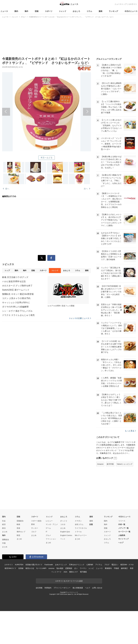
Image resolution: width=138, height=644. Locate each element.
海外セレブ (21, 565)
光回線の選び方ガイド (34, 598)
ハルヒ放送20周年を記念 (14, 281)
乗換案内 (108, 601)
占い (76, 601)
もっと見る (130, 464)
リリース (122, 554)
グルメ (48, 568)
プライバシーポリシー (62, 621)
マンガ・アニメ (52, 557)
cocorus (51, 601)
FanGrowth (49, 598)
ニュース (4, 11)
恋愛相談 (69, 601)
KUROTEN (19, 598)
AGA (65, 605)
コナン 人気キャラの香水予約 (16, 298)
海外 (26, 11)
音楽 (18, 561)
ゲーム (48, 561)
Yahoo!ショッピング (125, 497)
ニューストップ (121, 4)
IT (47, 565)
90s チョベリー (81, 568)
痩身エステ (73, 605)
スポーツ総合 (36, 554)
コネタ (63, 557)
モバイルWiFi (41, 601)
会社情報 (39, 621)
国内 (16, 11)
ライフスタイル (81, 561)
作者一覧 (122, 557)
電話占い (115, 598)
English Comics (66, 568)
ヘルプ (121, 576)
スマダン (78, 554)
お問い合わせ (97, 621)
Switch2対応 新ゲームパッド (16, 290)
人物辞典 (122, 568)
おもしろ (76, 11)
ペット (63, 572)
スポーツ (49, 11)
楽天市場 (110, 497)
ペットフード (56, 605)
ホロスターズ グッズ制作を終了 (17, 286)
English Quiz (65, 565)
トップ (7, 270)
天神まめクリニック (77, 598)
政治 (4, 561)
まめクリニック (61, 598)
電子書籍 (83, 605)
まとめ (5, 565)
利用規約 (48, 621)
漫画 (100, 11)
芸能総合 (20, 554)
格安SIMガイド (10, 601)
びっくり (64, 554)
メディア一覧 (123, 561)
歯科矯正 (124, 601)
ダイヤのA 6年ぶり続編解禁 (15, 307)
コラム (89, 11)
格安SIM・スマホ (127, 598)
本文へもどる (47, 158)
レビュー (49, 554)
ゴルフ (34, 565)
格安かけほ (30, 601)
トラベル (78, 565)
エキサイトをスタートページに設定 (69, 614)
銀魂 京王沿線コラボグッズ (15, 277)
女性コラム (79, 557)
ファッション (51, 572)
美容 (132, 601)
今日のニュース (131, 11)
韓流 (18, 568)
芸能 (37, 11)
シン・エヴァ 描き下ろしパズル (17, 311)
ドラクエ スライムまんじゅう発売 (18, 315)
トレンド (63, 11)
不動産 (116, 601)
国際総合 (6, 573)
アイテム (99, 598)
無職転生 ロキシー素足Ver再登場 (18, 294)
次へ (69, 109)
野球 (33, 557)
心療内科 (90, 598)
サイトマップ (123, 572)
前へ (24, 109)
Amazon (100, 497)
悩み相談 (60, 601)
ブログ (107, 598)
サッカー (35, 561)
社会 (4, 554)
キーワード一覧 (124, 565)
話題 (91, 557)
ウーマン (83, 601)
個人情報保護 (78, 621)
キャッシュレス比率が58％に (16, 302)
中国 (4, 576)
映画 (18, 557)
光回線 (21, 601)
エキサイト (133, 4)
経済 (4, 557)
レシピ (91, 601)
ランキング (113, 11)
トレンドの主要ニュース (80, 318)
